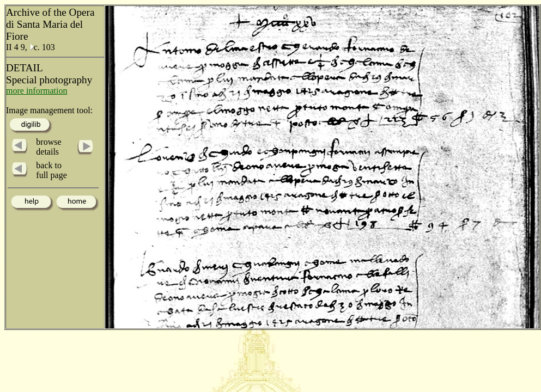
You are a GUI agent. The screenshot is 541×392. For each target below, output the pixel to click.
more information (37, 91)
